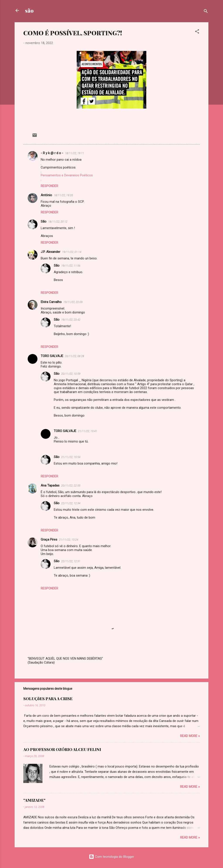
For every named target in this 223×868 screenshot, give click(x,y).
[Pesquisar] (206, 12)
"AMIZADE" (34, 800)
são (29, 10)
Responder (49, 186)
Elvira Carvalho (51, 302)
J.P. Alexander (51, 252)
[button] (197, 32)
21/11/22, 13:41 (88, 431)
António (46, 195)
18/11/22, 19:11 (74, 153)
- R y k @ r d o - (52, 153)
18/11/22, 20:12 (58, 222)
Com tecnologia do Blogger (111, 857)
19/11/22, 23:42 (71, 320)
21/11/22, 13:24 (69, 540)
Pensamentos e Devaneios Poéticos (67, 175)
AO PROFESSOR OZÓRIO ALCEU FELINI (62, 749)
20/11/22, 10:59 (71, 374)
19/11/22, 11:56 (71, 266)
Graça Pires (49, 540)
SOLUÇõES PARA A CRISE (48, 699)
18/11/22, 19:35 (63, 195)
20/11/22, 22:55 (71, 486)
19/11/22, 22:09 (73, 302)
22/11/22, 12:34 (71, 503)
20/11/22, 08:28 (74, 356)
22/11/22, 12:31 (71, 561)
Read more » (190, 736)
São (44, 221)
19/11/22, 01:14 (72, 252)
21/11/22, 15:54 (71, 457)
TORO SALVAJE (52, 356)
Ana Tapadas (50, 485)
